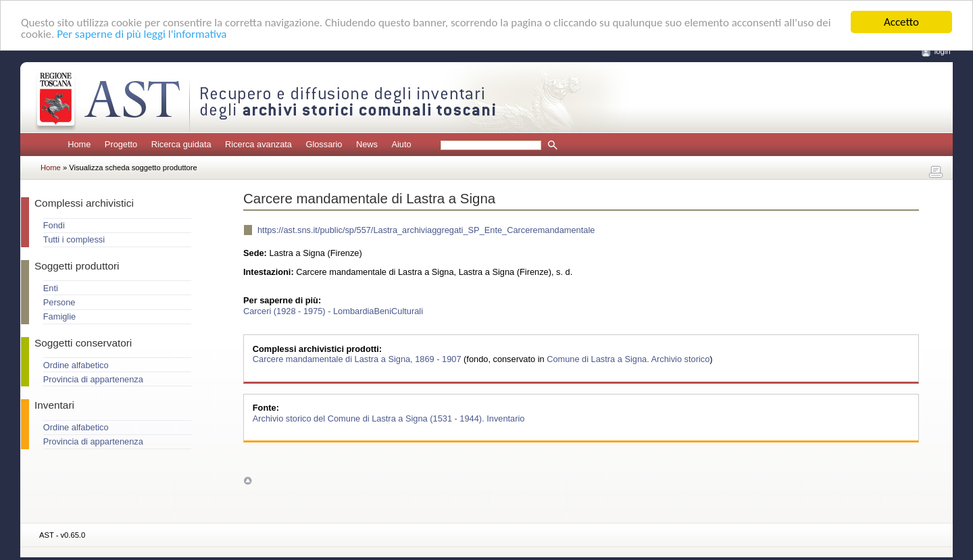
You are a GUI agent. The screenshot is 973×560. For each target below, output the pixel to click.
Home (79, 144)
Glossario (324, 144)
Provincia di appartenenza (93, 379)
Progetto (121, 144)
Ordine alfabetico (76, 365)
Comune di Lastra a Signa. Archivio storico (628, 359)
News (367, 144)
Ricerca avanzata (258, 144)
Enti (51, 288)
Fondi (54, 225)
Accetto (901, 22)
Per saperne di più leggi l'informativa (142, 33)
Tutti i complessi (74, 239)
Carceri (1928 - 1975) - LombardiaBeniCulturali (333, 310)
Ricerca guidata (181, 144)
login (943, 51)
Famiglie (59, 316)
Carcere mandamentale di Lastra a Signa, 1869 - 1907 (358, 359)
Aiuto (401, 144)
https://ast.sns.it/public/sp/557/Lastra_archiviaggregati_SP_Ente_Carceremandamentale (426, 230)
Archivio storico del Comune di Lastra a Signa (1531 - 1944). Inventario (389, 418)
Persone (59, 302)
